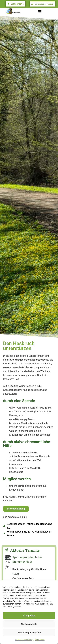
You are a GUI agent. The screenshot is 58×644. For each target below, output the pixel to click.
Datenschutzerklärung (24, 640)
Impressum (40, 640)
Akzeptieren (29, 616)
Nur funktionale (29, 624)
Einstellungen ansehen (29, 633)
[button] (40, 11)
